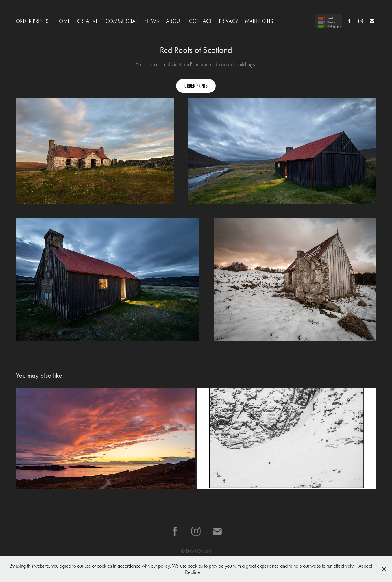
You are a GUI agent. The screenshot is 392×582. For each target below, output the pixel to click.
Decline (192, 572)
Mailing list (260, 21)
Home (63, 21)
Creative (88, 21)
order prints (196, 86)
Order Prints (32, 21)
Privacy (228, 21)
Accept (365, 566)
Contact (200, 21)
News (152, 21)
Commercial (121, 21)
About (174, 21)
